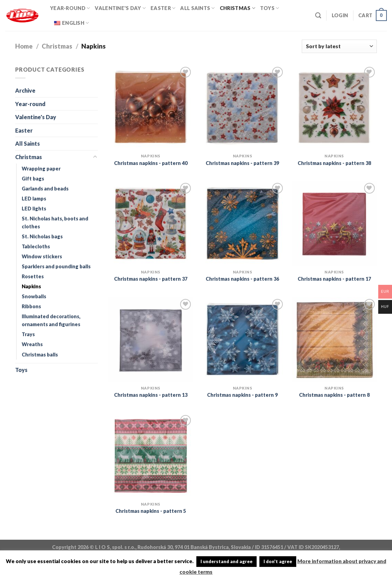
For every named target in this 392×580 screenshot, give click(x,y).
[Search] (318, 16)
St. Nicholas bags (42, 236)
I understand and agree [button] (226, 561)
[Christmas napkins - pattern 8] (334, 340)
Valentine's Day (120, 8)
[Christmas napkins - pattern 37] (151, 224)
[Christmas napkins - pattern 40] (151, 108)
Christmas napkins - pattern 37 (151, 279)
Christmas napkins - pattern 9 (242, 395)
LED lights (34, 209)
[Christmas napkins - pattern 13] (151, 340)
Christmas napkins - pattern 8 (334, 395)
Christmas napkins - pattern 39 (242, 163)
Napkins (31, 286)
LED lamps (34, 199)
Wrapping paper (41, 169)
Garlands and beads (45, 189)
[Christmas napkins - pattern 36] (242, 224)
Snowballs (34, 296)
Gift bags (33, 179)
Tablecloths (36, 246)
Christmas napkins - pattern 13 (151, 395)
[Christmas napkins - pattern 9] (242, 340)
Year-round (70, 8)
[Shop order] (339, 46)
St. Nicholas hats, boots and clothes (55, 222)
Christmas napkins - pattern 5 (151, 511)
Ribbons (31, 306)
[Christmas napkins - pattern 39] (242, 108)
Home (24, 46)
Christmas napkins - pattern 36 (242, 279)
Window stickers (42, 256)
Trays (28, 334)
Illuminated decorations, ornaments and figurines (51, 320)
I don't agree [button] (278, 561)
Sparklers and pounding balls (56, 266)
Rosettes (33, 276)
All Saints (197, 8)
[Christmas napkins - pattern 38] (334, 108)
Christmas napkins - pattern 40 (151, 163)
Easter (163, 8)
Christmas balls (40, 355)
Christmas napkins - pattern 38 (334, 163)
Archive (25, 90)
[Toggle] (95, 157)
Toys (270, 8)
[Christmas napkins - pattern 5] (151, 456)
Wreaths (32, 344)
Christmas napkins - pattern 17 (334, 279)
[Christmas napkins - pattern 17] (334, 224)
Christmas (238, 8)
